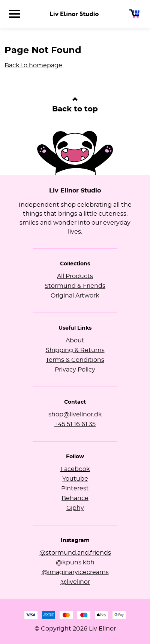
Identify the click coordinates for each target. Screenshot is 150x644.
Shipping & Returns (75, 350)
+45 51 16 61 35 (75, 424)
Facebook (75, 469)
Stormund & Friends (75, 286)
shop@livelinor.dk (75, 415)
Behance (75, 498)
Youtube (75, 479)
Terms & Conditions (75, 360)
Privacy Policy (75, 370)
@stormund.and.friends (75, 553)
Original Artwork (75, 296)
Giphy (75, 508)
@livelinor (75, 582)
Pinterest (75, 489)
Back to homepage (33, 65)
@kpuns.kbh (75, 563)
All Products (75, 276)
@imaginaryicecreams (75, 572)
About (75, 341)
